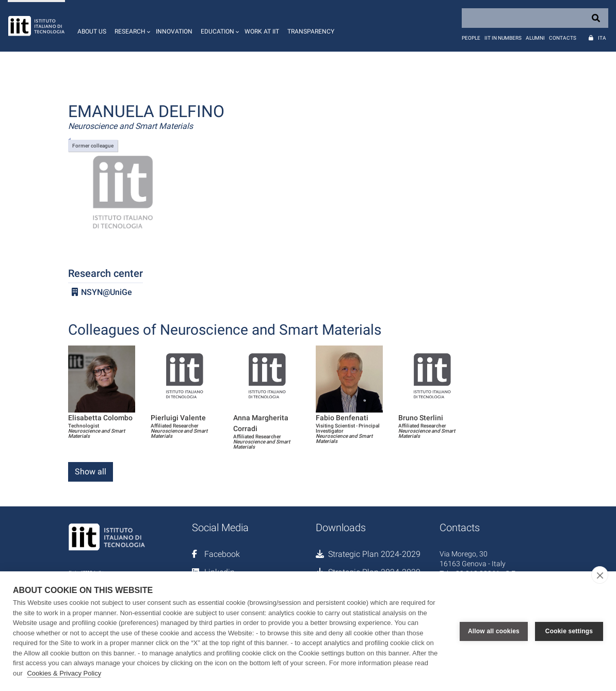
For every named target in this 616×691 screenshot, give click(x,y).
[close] (600, 575)
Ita (602, 38)
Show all (91, 472)
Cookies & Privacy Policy (64, 673)
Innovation (174, 31)
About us (92, 31)
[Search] (535, 18)
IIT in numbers (503, 38)
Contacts (563, 38)
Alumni (535, 38)
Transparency (311, 31)
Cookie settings (569, 631)
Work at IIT (262, 31)
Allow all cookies (494, 631)
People (471, 38)
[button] (131, 26)
